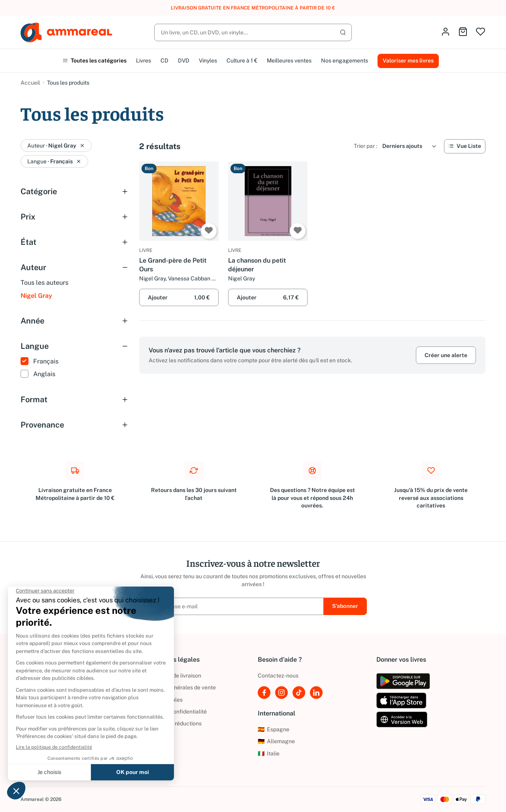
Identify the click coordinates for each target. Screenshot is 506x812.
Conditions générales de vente (177, 687)
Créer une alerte (446, 355)
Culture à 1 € (242, 61)
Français (46, 361)
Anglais (44, 374)
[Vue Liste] (465, 146)
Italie (269, 753)
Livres (143, 61)
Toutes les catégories (94, 61)
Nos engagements (345, 61)
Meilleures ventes (289, 61)
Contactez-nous (278, 676)
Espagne (274, 729)
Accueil (30, 83)
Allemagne (276, 741)
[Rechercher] (253, 32)
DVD (184, 61)
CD (164, 61)
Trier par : (365, 146)
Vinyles (208, 61)
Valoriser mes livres (408, 61)
